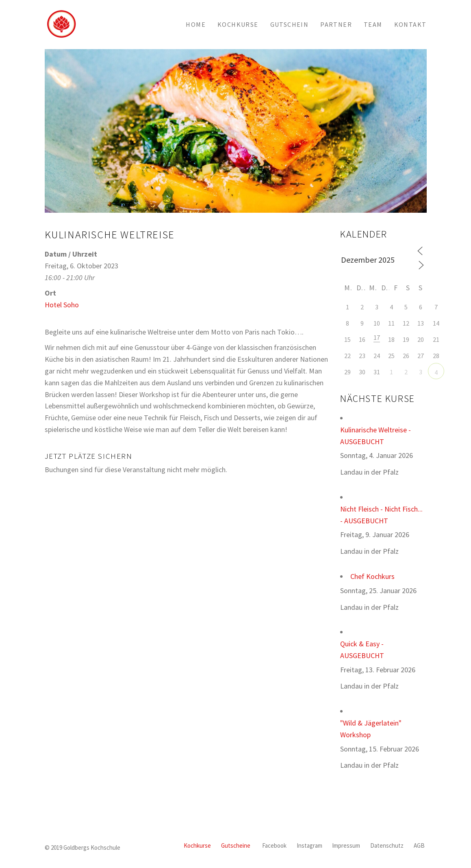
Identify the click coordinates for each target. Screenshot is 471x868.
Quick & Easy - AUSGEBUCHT (362, 650)
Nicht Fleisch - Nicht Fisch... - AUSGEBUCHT (381, 515)
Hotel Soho (62, 305)
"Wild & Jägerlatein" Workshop (371, 729)
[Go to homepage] (61, 24)
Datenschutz (387, 845)
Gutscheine (236, 845)
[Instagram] (309, 846)
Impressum (346, 845)
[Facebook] (274, 846)
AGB (419, 845)
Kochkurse (197, 845)
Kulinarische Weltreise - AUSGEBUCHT (375, 436)
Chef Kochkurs (372, 576)
